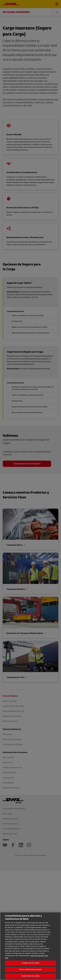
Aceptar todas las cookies (30, 976)
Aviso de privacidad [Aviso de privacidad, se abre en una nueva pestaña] (37, 956)
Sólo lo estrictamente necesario (31, 970)
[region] (30, 946)
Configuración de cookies (31, 963)
